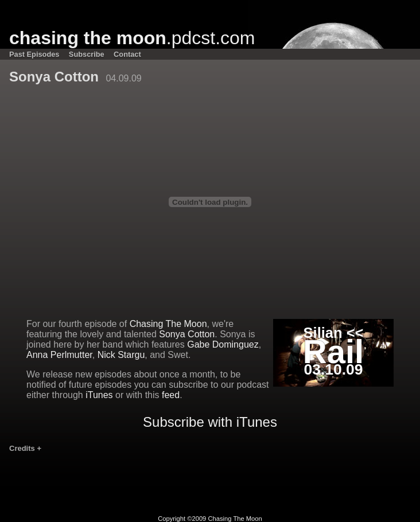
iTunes (99, 395)
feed (171, 395)
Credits (25, 448)
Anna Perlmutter (59, 355)
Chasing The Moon (168, 324)
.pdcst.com (132, 38)
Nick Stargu (121, 355)
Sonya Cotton (187, 334)
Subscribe (87, 54)
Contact (127, 54)
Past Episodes (34, 54)
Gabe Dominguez (223, 344)
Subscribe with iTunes (210, 422)
